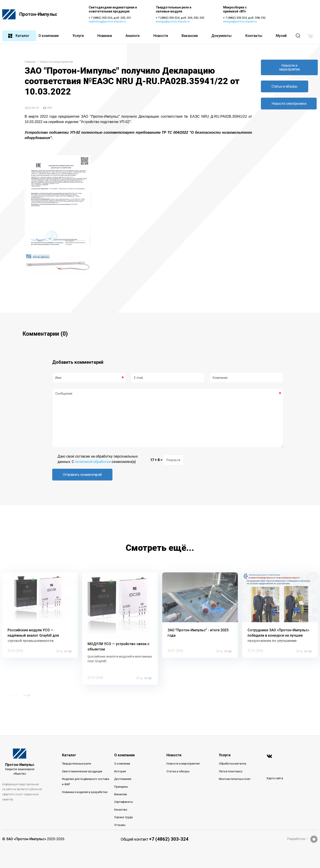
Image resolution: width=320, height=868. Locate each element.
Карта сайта (275, 778)
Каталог (18, 36)
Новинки (105, 36)
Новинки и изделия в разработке (85, 792)
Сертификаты (124, 802)
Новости (161, 36)
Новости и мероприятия (56, 62)
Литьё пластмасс (231, 771)
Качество (121, 810)
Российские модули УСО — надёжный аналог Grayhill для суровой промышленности (33, 635)
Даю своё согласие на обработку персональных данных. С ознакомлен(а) (98, 459)
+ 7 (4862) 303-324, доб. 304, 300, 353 (180, 18)
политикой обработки (93, 462)
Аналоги (133, 36)
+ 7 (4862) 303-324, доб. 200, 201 (110, 18)
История (120, 771)
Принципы (121, 787)
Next (27, 695)
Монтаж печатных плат (235, 779)
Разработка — (298, 839)
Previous (13, 695)
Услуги (78, 36)
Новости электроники (289, 104)
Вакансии (190, 36)
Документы (221, 36)
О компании (49, 36)
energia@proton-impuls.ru (173, 21)
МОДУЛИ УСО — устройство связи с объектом (118, 647)
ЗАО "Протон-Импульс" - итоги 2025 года (198, 633)
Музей (281, 36)
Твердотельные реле (76, 764)
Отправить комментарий (82, 475)
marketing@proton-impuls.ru (107, 21)
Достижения (123, 779)
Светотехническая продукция (82, 771)
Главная (30, 62)
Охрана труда (123, 817)
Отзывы (120, 825)
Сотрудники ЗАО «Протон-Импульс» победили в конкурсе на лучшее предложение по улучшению (278, 635)
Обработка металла (233, 764)
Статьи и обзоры (285, 86)
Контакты (254, 36)
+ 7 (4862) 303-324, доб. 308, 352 (244, 18)
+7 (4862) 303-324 (169, 839)
